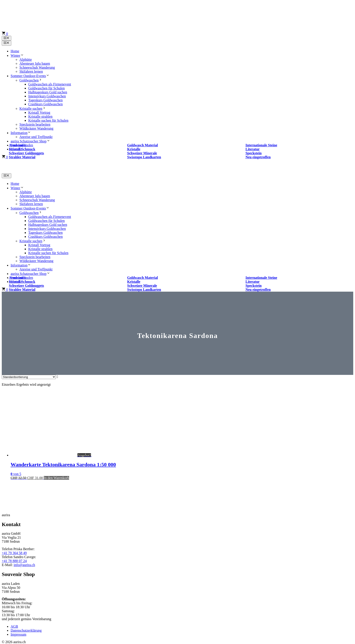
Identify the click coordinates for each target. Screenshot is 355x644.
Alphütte (26, 59)
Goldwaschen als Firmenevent (50, 84)
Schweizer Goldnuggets (26, 153)
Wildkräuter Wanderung (36, 128)
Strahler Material (22, 157)
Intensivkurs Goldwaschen (47, 96)
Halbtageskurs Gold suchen (48, 92)
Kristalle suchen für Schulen (48, 120)
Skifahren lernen (31, 71)
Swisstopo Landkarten (144, 157)
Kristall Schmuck (22, 149)
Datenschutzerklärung (26, 630)
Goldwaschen (31, 80)
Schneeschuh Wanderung (37, 67)
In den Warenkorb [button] (56, 478)
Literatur (253, 149)
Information (21, 133)
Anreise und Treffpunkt (36, 137)
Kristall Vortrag (39, 112)
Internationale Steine (261, 145)
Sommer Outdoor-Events (30, 76)
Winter (17, 56)
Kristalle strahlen (40, 116)
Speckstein (254, 153)
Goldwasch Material (143, 145)
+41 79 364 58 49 (14, 553)
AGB (14, 626)
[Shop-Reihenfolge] (29, 377)
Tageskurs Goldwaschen (45, 100)
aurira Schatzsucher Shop (30, 141)
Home (15, 51)
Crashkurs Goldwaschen (45, 104)
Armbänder (18, 145)
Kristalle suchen (33, 109)
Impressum (18, 634)
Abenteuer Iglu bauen (35, 63)
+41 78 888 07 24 (14, 561)
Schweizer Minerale (142, 153)
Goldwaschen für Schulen (46, 88)
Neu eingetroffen (258, 157)
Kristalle (134, 149)
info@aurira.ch (24, 565)
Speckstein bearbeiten (35, 124)
